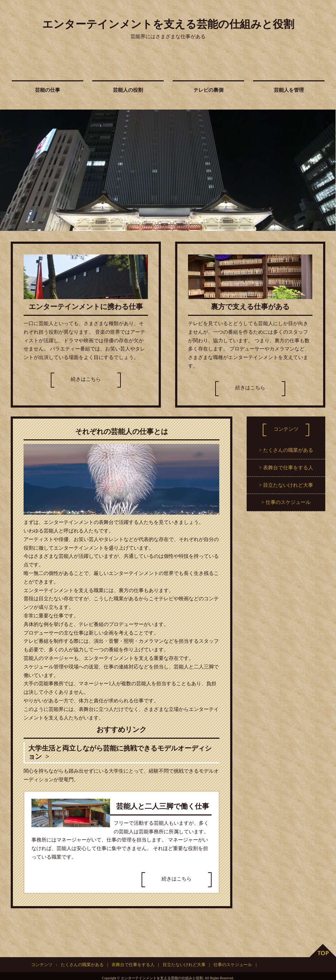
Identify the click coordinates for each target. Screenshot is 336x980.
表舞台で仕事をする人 (288, 468)
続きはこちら (86, 379)
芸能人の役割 (128, 90)
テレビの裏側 (208, 90)
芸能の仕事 (48, 90)
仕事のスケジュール (288, 502)
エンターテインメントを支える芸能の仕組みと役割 (168, 24)
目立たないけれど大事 (288, 485)
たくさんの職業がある (288, 450)
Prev (9, 170)
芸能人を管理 (289, 90)
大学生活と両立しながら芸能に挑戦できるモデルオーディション (121, 752)
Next (327, 170)
